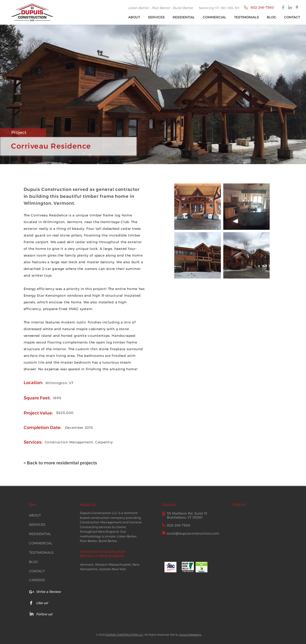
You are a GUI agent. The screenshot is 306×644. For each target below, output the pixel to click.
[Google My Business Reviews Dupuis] (32, 592)
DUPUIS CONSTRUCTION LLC (124, 635)
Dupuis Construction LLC (99, 513)
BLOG (34, 562)
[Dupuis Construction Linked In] (290, 7)
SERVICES (37, 525)
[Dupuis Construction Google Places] (297, 7)
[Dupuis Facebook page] (31, 603)
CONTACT (37, 571)
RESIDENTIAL (40, 534)
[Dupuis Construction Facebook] (283, 7)
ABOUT (35, 515)
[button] (157, 17)
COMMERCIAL (41, 543)
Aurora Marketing (190, 635)
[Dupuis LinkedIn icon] (32, 614)
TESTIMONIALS (41, 553)
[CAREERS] (41, 580)
